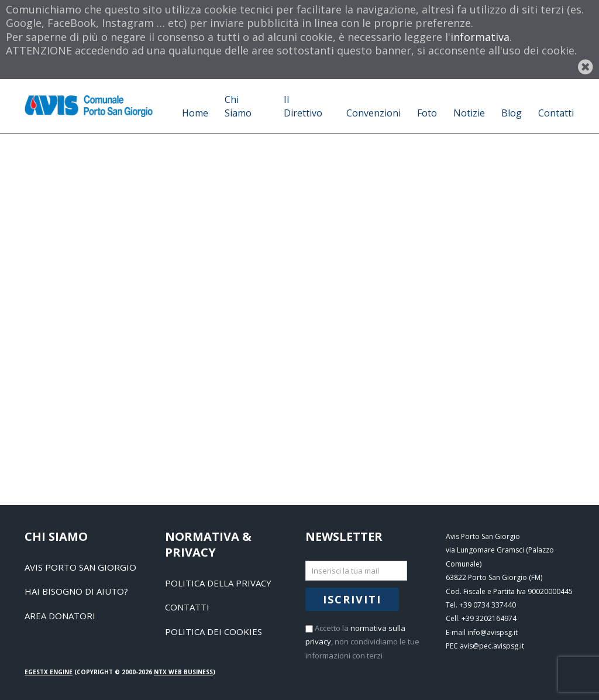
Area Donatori (60, 616)
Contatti (187, 607)
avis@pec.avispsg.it (492, 646)
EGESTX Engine (49, 672)
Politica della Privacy (218, 583)
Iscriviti (352, 599)
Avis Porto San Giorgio (80, 567)
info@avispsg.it (493, 632)
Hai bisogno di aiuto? (76, 591)
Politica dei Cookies (214, 632)
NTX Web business (183, 672)
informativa (480, 37)
